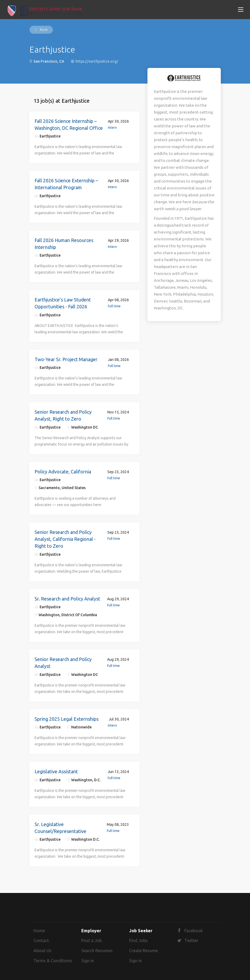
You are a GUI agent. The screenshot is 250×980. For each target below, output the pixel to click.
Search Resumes (97, 951)
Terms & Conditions (53, 961)
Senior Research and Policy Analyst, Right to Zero (63, 415)
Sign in (88, 961)
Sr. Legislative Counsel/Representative (60, 828)
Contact (41, 940)
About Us (43, 951)
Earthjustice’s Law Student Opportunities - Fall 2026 (63, 303)
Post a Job (92, 940)
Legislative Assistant (56, 771)
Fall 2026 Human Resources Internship (64, 244)
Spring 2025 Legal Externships (67, 719)
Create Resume (143, 951)
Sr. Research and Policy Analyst (67, 599)
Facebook (194, 931)
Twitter (191, 940)
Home (39, 931)
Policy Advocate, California (63, 472)
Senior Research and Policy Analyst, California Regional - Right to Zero (65, 539)
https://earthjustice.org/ (97, 61)
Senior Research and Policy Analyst (63, 663)
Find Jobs (138, 940)
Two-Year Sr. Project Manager (66, 359)
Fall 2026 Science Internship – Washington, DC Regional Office (69, 124)
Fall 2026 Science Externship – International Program (66, 184)
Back (43, 30)
